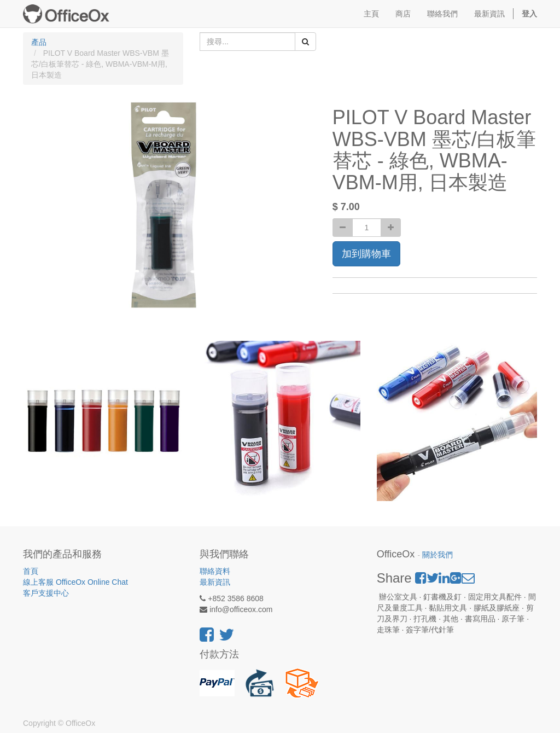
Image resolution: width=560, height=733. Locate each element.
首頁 (31, 571)
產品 (39, 42)
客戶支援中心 (46, 593)
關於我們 (437, 555)
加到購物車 (366, 254)
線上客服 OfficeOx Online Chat (75, 582)
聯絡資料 (215, 571)
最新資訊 (215, 582)
